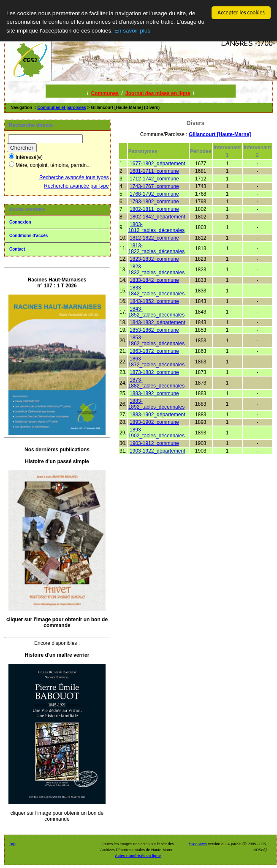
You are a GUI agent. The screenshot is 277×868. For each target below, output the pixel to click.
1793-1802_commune (154, 202)
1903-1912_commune (154, 443)
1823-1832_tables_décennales (156, 270)
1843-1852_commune (154, 301)
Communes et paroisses (62, 108)
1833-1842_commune (154, 280)
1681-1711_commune (154, 171)
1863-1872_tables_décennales (156, 362)
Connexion (20, 222)
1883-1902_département (157, 415)
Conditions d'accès (29, 236)
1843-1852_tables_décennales (156, 312)
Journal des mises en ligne (158, 93)
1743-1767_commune (154, 186)
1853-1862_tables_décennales (156, 341)
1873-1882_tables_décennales (156, 383)
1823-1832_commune (154, 259)
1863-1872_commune (154, 351)
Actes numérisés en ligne (138, 856)
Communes (105, 93)
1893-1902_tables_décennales (156, 433)
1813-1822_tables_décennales (156, 248)
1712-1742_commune (154, 179)
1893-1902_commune (154, 422)
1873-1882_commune (154, 372)
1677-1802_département (157, 164)
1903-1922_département (157, 451)
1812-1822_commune (154, 238)
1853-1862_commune (154, 330)
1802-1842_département (157, 217)
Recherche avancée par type (76, 186)
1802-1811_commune (154, 209)
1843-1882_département (157, 322)
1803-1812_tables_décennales (156, 227)
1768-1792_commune (154, 194)
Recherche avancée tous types (74, 177)
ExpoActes (198, 844)
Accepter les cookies (241, 12)
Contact (17, 249)
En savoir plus (132, 31)
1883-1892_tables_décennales (156, 404)
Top (12, 844)
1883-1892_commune (154, 393)
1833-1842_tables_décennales (156, 291)
